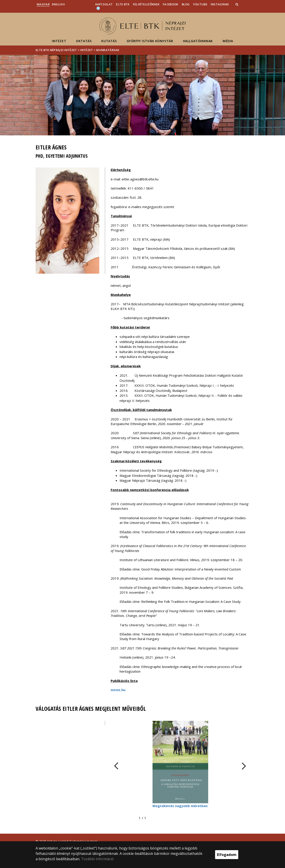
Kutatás (109, 41)
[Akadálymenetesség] (98, 8)
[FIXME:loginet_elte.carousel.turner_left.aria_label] (116, 766)
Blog (186, 4)
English (58, 4)
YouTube (200, 4)
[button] (237, 4)
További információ (97, 859)
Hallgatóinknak (198, 41)
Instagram (220, 4)
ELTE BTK (123, 4)
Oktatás (84, 41)
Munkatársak (108, 50)
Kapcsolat (104, 4)
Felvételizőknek (146, 4)
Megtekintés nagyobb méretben (180, 806)
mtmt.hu (118, 690)
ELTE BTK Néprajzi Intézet (56, 50)
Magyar (43, 4)
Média (228, 41)
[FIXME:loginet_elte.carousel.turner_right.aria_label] (244, 766)
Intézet (59, 41)
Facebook (170, 4)
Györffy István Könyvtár (150, 41)
